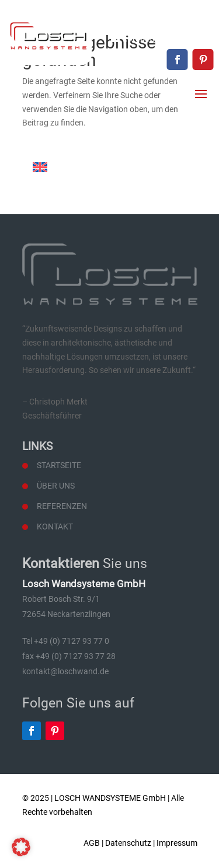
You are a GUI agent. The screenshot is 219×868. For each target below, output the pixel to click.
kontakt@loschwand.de (168, 39)
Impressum (177, 843)
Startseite (59, 465)
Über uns (56, 486)
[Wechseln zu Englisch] (40, 168)
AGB (92, 843)
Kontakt (55, 527)
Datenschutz (128, 843)
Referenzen (62, 506)
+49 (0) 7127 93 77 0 (174, 19)
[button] (21, 847)
